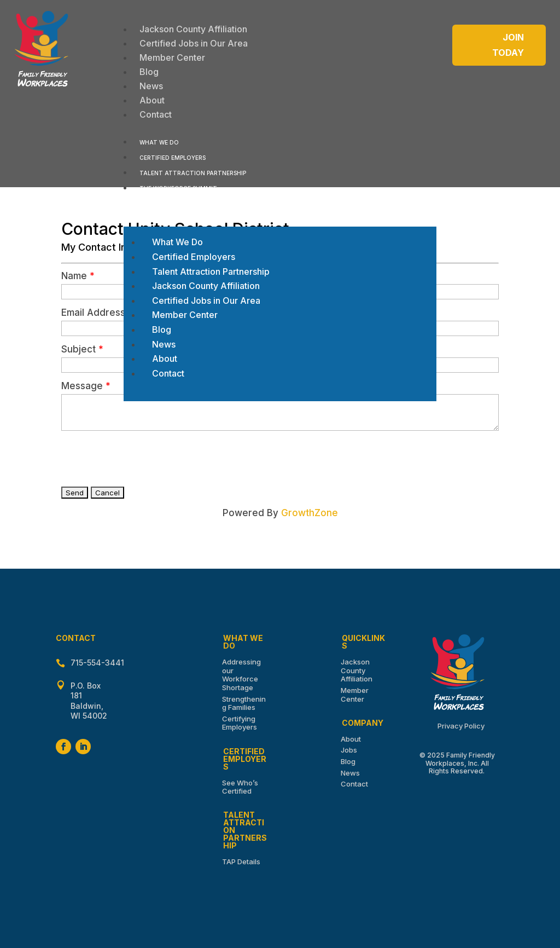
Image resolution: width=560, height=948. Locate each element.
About (351, 739)
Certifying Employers (240, 723)
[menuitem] (193, 29)
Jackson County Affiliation (357, 670)
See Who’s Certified (240, 787)
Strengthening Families (244, 703)
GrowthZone (310, 513)
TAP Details (241, 862)
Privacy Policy (461, 726)
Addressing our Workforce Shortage (241, 675)
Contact (354, 784)
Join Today (508, 45)
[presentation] (144, 458)
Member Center (355, 695)
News (350, 773)
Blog (348, 761)
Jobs (349, 750)
